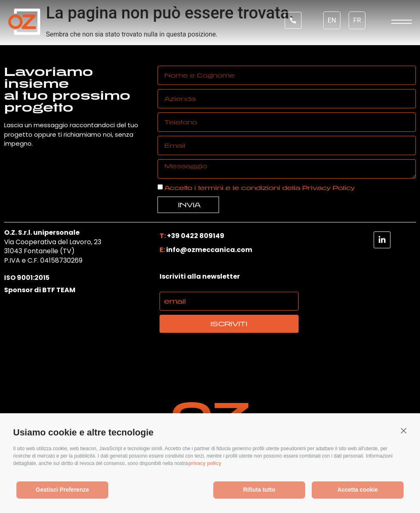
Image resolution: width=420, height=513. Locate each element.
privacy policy (205, 463)
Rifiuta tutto (259, 490)
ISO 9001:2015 (27, 278)
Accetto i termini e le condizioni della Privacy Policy (260, 188)
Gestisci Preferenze (62, 490)
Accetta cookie (358, 490)
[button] (404, 431)
